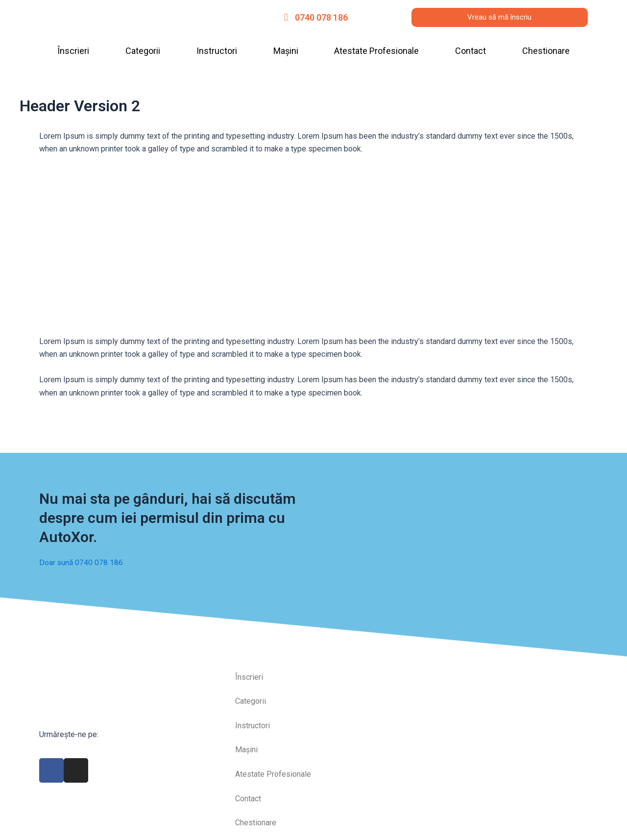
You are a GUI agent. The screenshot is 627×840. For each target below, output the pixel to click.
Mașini (286, 51)
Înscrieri (73, 51)
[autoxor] (500, 695)
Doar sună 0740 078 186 (82, 556)
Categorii (143, 51)
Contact (470, 51)
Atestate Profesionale (376, 51)
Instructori (217, 51)
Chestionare (546, 51)
